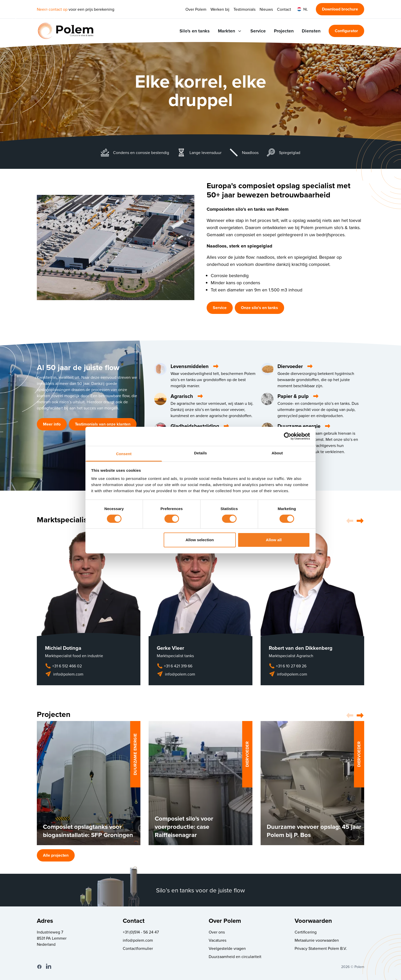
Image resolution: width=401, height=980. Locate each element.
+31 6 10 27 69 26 (288, 666)
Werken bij (220, 9)
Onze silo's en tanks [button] (259, 308)
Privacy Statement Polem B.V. (321, 948)
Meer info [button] (52, 424)
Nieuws (266, 9)
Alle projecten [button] (56, 855)
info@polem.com (64, 674)
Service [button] (220, 308)
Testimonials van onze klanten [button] (103, 424)
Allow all (274, 540)
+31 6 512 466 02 (63, 666)
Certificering (306, 932)
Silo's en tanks (195, 31)
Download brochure (340, 9)
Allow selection (200, 540)
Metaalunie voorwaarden (317, 940)
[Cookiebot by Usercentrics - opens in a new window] (288, 436)
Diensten (311, 31)
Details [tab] (201, 453)
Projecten (284, 31)
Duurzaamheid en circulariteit (235, 957)
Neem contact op (52, 9)
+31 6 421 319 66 (175, 666)
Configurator (346, 31)
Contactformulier (138, 948)
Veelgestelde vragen (227, 948)
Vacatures (218, 940)
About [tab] (277, 453)
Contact (284, 9)
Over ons (217, 932)
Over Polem (196, 9)
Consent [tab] (124, 453)
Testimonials (244, 9)
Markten (230, 31)
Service (258, 31)
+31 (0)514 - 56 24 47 (141, 932)
